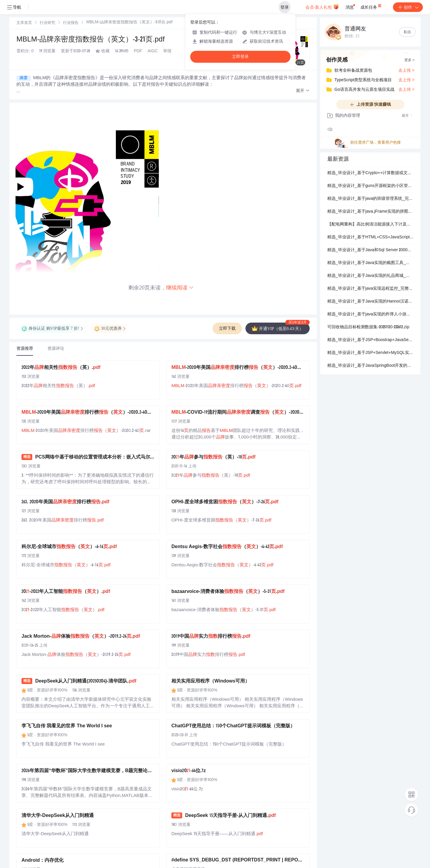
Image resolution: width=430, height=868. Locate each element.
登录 (285, 7)
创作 (408, 7)
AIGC (153, 51)
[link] (24, 23)
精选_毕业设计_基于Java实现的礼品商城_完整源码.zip (370, 276)
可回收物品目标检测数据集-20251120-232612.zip (368, 327)
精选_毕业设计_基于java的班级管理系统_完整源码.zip (370, 199)
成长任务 (371, 6)
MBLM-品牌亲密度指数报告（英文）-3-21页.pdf (90, 40)
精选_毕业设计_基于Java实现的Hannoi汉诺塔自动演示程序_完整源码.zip (370, 302)
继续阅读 (180, 287)
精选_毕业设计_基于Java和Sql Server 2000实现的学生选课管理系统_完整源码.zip (370, 250)
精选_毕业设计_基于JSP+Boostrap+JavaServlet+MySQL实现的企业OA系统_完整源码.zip (370, 340)
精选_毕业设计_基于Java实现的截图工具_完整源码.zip (370, 263)
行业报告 (71, 23)
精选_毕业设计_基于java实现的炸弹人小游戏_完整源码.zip (370, 315)
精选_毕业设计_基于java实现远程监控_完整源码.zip (370, 289)
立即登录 (240, 57)
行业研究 (47, 23)
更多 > (409, 60)
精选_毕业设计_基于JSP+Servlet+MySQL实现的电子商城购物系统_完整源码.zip (370, 353)
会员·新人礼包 (322, 7)
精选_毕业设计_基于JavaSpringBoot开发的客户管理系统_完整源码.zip (370, 366)
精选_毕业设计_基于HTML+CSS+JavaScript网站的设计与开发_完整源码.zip (370, 237)
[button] (303, 91)
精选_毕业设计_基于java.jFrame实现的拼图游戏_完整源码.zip (370, 212)
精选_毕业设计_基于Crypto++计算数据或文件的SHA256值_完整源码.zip (370, 173)
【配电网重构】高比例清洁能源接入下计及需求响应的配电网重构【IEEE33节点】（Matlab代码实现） (370, 225)
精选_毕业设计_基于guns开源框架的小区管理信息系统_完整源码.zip (370, 186)
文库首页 (24, 23)
